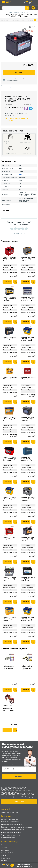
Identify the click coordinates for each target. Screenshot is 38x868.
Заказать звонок (19, 801)
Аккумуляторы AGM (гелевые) (12, 824)
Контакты (5, 861)
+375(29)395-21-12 (14, 107)
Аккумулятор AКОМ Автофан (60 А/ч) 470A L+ (28, 539)
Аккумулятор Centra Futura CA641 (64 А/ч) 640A (28, 259)
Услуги (4, 845)
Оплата (4, 847)
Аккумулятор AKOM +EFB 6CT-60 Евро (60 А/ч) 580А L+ (28, 339)
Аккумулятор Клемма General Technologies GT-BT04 (9, 667)
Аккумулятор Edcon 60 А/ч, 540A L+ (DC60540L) (28, 579)
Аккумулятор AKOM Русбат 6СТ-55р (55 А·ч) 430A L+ (9, 459)
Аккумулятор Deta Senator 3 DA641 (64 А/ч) (9, 579)
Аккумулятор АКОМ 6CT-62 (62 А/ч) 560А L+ (10, 419)
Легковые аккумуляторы (10, 819)
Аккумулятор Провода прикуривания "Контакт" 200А (8, 708)
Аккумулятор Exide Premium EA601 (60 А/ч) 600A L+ (27, 419)
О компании (6, 858)
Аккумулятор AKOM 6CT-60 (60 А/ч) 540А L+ (9, 619)
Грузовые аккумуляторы (10, 822)
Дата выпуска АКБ (7, 88)
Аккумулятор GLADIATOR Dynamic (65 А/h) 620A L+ (28, 459)
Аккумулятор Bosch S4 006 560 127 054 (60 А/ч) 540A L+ (28, 299)
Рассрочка (5, 850)
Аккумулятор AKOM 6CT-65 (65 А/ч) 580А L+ (10, 499)
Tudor (21, 175)
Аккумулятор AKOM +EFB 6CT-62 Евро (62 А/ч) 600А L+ (28, 619)
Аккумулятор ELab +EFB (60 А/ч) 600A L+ (9, 259)
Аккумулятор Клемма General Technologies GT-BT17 (27, 667)
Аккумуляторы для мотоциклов (13, 830)
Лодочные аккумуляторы (10, 835)
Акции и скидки (7, 853)
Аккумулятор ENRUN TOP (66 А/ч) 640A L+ (10, 338)
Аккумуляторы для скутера (11, 832)
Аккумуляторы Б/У (8, 838)
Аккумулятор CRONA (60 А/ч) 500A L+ (28, 378)
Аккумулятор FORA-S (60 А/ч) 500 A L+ (10, 378)
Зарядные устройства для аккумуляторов (16, 827)
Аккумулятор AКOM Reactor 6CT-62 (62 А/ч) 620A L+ (28, 499)
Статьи (4, 855)
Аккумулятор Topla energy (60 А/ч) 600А (10, 538)
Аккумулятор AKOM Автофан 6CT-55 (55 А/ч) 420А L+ (10, 299)
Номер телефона (7, 765)
